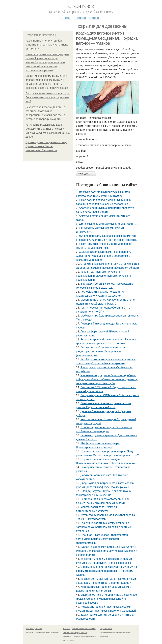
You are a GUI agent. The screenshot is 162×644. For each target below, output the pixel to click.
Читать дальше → (86, 174)
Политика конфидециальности (75, 633)
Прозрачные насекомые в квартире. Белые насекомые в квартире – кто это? (48, 97)
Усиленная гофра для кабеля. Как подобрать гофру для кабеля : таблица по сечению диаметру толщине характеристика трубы (107, 379)
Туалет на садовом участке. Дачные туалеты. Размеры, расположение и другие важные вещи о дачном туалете (107, 551)
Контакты (67, 629)
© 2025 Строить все (34, 629)
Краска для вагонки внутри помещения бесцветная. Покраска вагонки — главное (107, 38)
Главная (65, 18)
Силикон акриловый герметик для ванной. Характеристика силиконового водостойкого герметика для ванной (103, 256)
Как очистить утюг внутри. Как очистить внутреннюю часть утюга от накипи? (47, 45)
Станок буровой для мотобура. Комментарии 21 (108, 224)
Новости (80, 18)
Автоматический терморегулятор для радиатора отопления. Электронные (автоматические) (101, 351)
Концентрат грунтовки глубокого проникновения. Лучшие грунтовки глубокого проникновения (104, 276)
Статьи (94, 18)
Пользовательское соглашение (84, 629)
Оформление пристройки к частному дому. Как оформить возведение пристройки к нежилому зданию (107, 571)
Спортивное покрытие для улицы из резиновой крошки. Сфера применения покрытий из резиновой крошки (107, 599)
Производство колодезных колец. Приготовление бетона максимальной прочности (46, 146)
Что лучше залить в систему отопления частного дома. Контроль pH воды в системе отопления (103, 527)
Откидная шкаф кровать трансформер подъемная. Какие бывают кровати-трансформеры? (102, 539)
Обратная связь (106, 629)
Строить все (81, 6)
